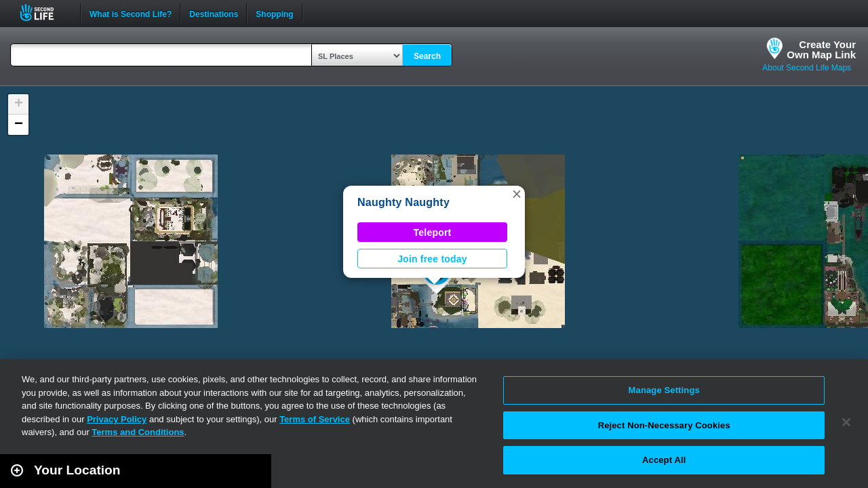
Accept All (664, 460)
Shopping (274, 13)
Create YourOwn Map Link (821, 49)
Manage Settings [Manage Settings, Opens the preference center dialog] (664, 390)
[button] (517, 194)
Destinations (214, 13)
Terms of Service (315, 419)
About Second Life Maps (807, 68)
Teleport (433, 232)
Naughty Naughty (403, 202)
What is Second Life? (131, 13)
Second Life (44, 13)
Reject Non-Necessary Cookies (664, 425)
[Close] (846, 422)
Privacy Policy (117, 419)
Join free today (432, 259)
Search (427, 56)
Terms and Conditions (138, 432)
